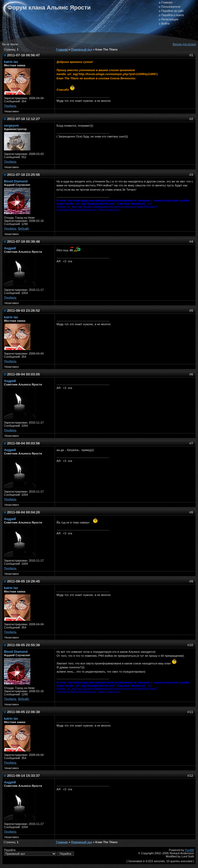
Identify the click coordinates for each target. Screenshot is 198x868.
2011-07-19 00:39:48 (23, 242)
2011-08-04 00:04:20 (23, 512)
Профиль (10, 106)
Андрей (10, 248)
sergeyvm (11, 126)
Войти (165, 24)
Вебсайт (24, 228)
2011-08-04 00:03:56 (23, 443)
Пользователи (171, 7)
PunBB (190, 850)
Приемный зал (82, 49)
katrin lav (11, 62)
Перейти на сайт (173, 11)
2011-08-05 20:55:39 (23, 645)
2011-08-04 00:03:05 (23, 374)
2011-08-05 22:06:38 (23, 712)
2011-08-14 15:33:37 (23, 776)
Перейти (39, 852)
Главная (167, 2)
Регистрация (170, 19)
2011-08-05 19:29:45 (23, 581)
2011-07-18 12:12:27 (23, 119)
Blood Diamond (16, 181)
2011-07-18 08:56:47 (23, 55)
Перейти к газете (173, 15)
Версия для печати (184, 44)
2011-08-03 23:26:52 (23, 311)
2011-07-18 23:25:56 (23, 175)
